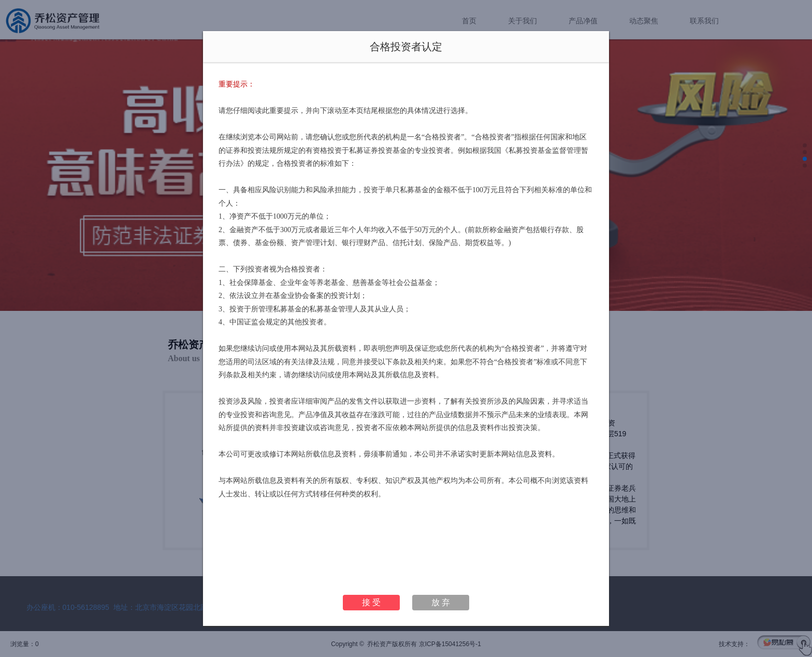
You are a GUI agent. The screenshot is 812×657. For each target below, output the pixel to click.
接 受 (371, 602)
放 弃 (441, 602)
